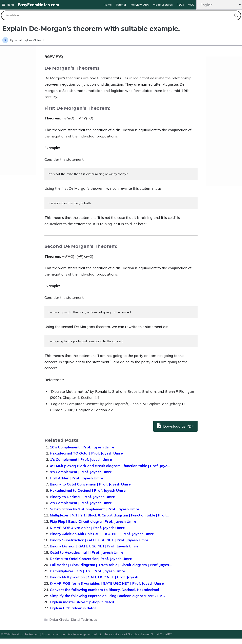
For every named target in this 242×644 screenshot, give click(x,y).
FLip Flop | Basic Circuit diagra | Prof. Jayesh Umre (93, 521)
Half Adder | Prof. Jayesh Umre (77, 478)
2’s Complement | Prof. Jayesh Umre (81, 503)
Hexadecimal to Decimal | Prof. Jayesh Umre (88, 490)
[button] (8, 5)
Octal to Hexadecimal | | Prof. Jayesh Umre (87, 552)
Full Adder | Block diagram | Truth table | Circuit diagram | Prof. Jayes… (111, 565)
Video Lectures (163, 5)
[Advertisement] (18, 110)
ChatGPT (166, 634)
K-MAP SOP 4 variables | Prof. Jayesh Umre (87, 528)
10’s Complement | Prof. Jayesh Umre (82, 447)
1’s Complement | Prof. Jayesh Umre (81, 459)
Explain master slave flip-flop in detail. (82, 602)
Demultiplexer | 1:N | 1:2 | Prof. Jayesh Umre (87, 571)
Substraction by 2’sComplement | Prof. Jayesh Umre (95, 509)
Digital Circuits (59, 620)
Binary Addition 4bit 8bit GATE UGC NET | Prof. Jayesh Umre (102, 534)
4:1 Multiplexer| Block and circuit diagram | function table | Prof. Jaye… (110, 466)
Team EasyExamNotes (28, 40)
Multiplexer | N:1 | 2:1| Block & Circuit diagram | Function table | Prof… (109, 515)
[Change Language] (219, 5)
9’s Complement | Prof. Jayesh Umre (81, 472)
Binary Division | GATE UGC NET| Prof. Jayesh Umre (94, 546)
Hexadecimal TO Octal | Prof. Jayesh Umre (86, 453)
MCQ (191, 5)
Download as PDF (175, 426)
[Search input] (119, 15)
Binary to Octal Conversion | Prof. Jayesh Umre (90, 484)
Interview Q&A (139, 5)
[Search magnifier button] (236, 15)
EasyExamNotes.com (38, 5)
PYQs (180, 5)
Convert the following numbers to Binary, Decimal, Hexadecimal (104, 590)
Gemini (145, 634)
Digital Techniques (84, 620)
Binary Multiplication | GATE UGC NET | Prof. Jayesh (94, 577)
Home (108, 5)
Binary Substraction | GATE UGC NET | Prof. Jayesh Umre (99, 540)
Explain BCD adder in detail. (73, 608)
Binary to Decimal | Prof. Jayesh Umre (82, 497)
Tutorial (121, 5)
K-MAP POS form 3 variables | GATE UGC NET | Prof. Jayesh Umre (107, 583)
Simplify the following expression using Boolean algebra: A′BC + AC (107, 596)
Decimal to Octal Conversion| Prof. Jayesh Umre (91, 559)
